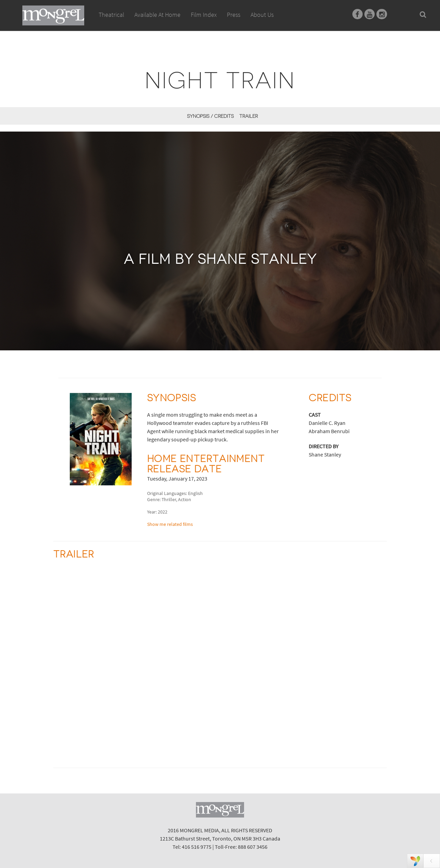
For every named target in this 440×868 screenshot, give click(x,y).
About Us (262, 15)
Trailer (249, 116)
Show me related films (170, 524)
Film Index (204, 15)
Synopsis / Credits (210, 116)
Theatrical (111, 15)
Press (234, 15)
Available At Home (157, 22)
